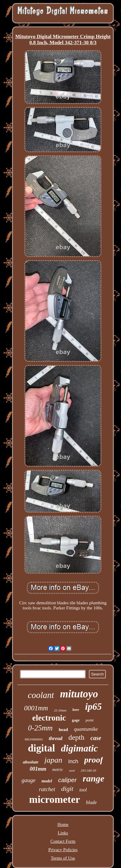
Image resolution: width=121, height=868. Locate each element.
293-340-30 (88, 770)
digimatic (80, 748)
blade (92, 802)
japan (53, 760)
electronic (49, 718)
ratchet (47, 789)
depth (76, 737)
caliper (67, 780)
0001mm (36, 708)
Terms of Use (63, 858)
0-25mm (40, 728)
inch (73, 761)
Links (63, 833)
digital (42, 748)
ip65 (93, 707)
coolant (41, 695)
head (63, 730)
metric (58, 770)
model (47, 781)
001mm (38, 769)
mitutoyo (79, 694)
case (96, 738)
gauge (29, 780)
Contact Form (63, 841)
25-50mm (60, 710)
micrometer (55, 799)
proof (94, 760)
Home (63, 824)
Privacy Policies (63, 850)
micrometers (34, 739)
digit (67, 789)
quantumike (86, 729)
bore (76, 710)
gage (76, 720)
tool (83, 790)
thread (56, 738)
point (90, 720)
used (72, 771)
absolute (31, 762)
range (94, 778)
